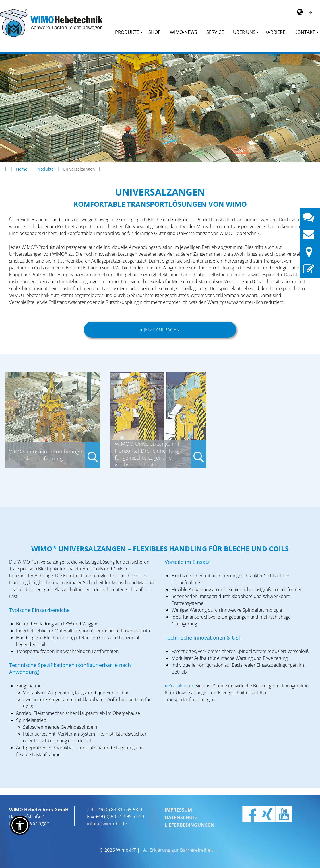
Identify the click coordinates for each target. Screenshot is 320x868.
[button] (20, 825)
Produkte (45, 169)
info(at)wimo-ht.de (107, 823)
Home (22, 169)
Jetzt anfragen (162, 330)
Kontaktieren (182, 686)
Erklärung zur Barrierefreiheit (181, 847)
